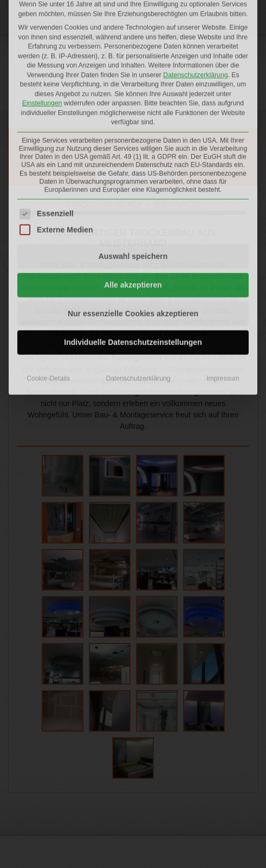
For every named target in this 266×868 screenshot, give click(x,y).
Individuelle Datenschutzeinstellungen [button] (133, 228)
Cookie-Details (48, 264)
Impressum (223, 264)
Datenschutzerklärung (138, 264)
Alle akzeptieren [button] (133, 171)
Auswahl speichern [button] (133, 142)
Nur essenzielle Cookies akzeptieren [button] (133, 200)
